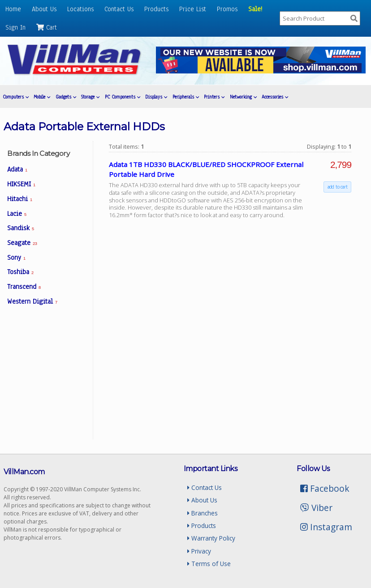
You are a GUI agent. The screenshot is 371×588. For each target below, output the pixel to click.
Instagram (326, 527)
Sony (16, 258)
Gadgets (66, 97)
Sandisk (21, 228)
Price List (193, 9)
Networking (243, 97)
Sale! (255, 9)
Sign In (15, 27)
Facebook (325, 488)
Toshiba (20, 272)
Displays (156, 97)
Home (13, 9)
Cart (47, 27)
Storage (90, 97)
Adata (17, 169)
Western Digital (32, 301)
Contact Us (119, 9)
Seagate (22, 243)
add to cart (337, 187)
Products (156, 9)
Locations (80, 9)
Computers (16, 97)
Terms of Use (209, 564)
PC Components (123, 97)
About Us (44, 9)
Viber (316, 508)
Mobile (42, 97)
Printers (214, 97)
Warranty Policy (211, 538)
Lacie (17, 214)
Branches (203, 513)
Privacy (199, 551)
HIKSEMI (21, 184)
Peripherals (186, 97)
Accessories (275, 97)
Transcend (24, 287)
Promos (227, 9)
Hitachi (20, 199)
